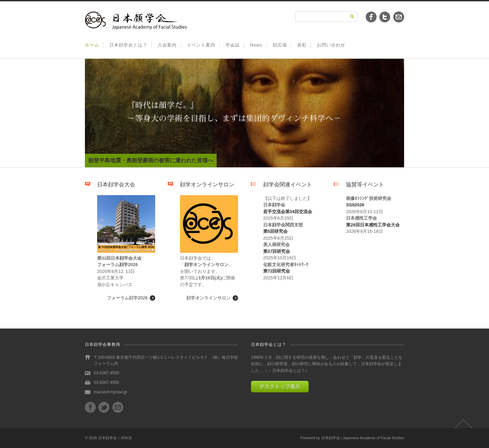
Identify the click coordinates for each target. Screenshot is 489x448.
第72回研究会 (277, 271)
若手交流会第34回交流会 (288, 212)
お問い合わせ (331, 45)
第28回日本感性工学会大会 (373, 225)
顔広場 (280, 45)
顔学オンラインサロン (209, 298)
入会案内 (167, 45)
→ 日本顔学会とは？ (286, 371)
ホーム (92, 45)
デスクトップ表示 (280, 386)
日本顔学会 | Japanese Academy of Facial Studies (363, 438)
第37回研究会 (277, 251)
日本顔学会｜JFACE (115, 438)
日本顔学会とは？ (128, 45)
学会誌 (233, 45)
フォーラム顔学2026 (127, 298)
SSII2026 (355, 205)
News (256, 45)
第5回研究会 (275, 231)
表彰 (302, 45)
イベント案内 (201, 45)
